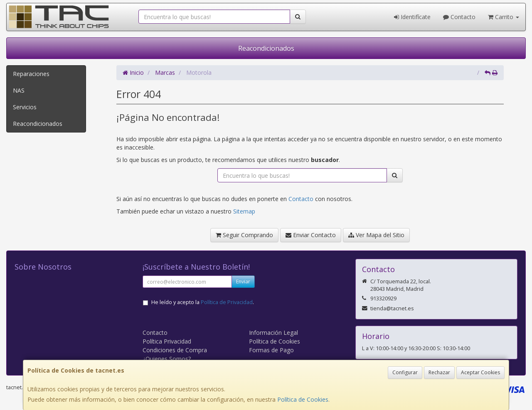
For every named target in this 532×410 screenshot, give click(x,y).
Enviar (243, 281)
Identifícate (412, 17)
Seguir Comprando (244, 235)
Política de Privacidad (227, 302)
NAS (19, 90)
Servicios (25, 107)
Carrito (504, 17)
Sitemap (244, 211)
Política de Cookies (303, 399)
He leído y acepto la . (203, 302)
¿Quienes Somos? (167, 359)
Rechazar (439, 372)
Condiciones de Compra (175, 350)
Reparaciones (31, 74)
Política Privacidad (167, 341)
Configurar (405, 372)
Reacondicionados (266, 48)
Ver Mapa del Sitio (376, 235)
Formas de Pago (271, 350)
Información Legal (273, 333)
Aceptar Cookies (480, 372)
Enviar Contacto (311, 235)
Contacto (459, 17)
